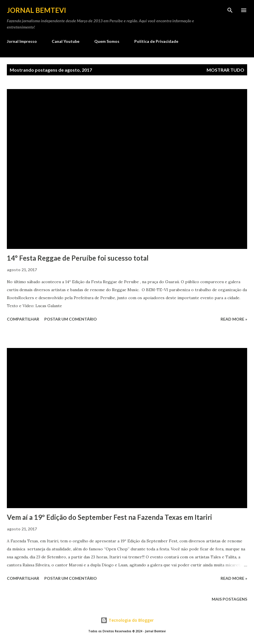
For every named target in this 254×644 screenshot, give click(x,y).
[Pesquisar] (230, 10)
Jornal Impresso (22, 41)
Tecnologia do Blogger (127, 620)
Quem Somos (107, 41)
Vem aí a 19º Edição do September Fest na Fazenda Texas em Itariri (109, 517)
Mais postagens (229, 599)
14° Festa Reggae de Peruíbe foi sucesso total (78, 258)
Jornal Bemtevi (36, 10)
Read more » (234, 319)
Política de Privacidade (156, 41)
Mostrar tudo (225, 70)
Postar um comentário (71, 319)
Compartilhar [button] (23, 319)
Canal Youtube (66, 41)
